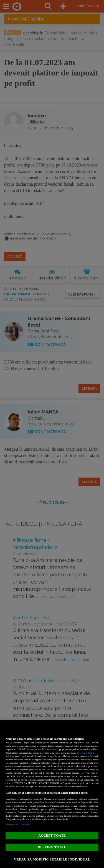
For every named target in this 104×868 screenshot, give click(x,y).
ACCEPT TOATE (52, 836)
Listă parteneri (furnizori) (18, 824)
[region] (52, 794)
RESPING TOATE (52, 847)
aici (82, 773)
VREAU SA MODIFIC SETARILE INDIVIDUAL (52, 859)
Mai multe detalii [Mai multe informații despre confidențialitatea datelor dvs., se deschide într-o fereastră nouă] (86, 753)
